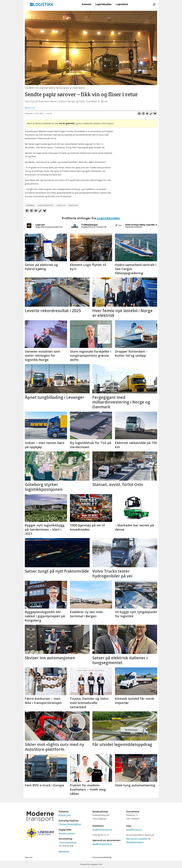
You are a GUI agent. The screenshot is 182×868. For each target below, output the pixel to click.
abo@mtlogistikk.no (102, 844)
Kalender (87, 4)
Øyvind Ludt (65, 815)
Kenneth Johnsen (67, 833)
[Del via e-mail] (147, 113)
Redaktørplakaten (135, 842)
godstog (61, 205)
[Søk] (154, 4)
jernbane (30, 205)
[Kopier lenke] (151, 113)
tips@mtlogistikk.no (102, 829)
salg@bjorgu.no (134, 829)
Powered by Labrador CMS (91, 864)
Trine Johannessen (68, 842)
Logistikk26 (122, 4)
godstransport (46, 205)
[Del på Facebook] (139, 113)
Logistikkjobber (104, 4)
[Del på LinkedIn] (143, 113)
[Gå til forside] (42, 4)
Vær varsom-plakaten (137, 838)
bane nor (73, 205)
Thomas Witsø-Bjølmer (70, 824)
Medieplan (64, 851)
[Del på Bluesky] (155, 113)
